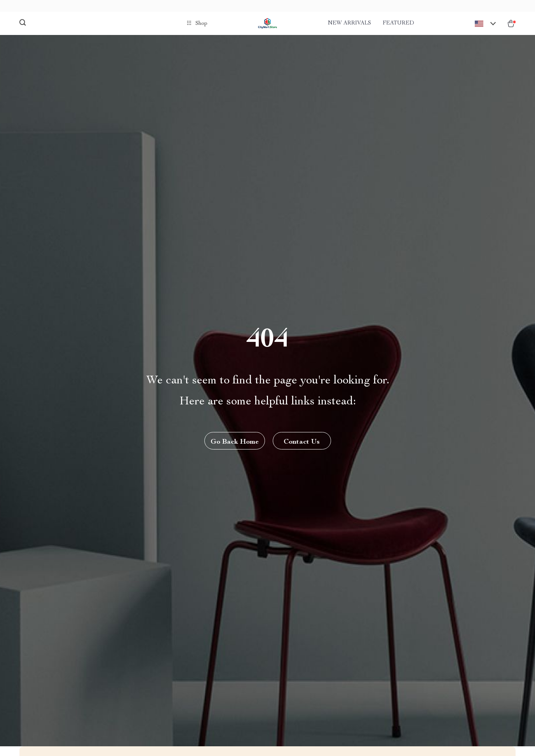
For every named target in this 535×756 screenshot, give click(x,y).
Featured (398, 23)
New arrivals (349, 23)
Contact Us (302, 442)
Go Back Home (235, 442)
